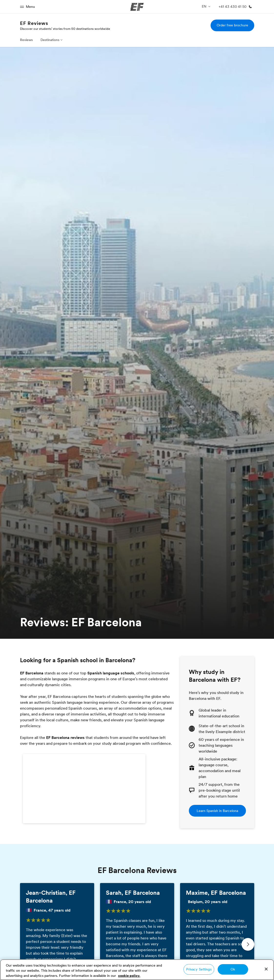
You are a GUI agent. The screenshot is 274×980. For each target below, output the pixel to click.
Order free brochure (232, 25)
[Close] (266, 969)
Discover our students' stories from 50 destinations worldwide (65, 29)
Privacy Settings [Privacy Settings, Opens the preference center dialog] (199, 969)
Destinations (50, 40)
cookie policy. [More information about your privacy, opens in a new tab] (129, 976)
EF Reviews (34, 23)
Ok (233, 969)
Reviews (26, 40)
